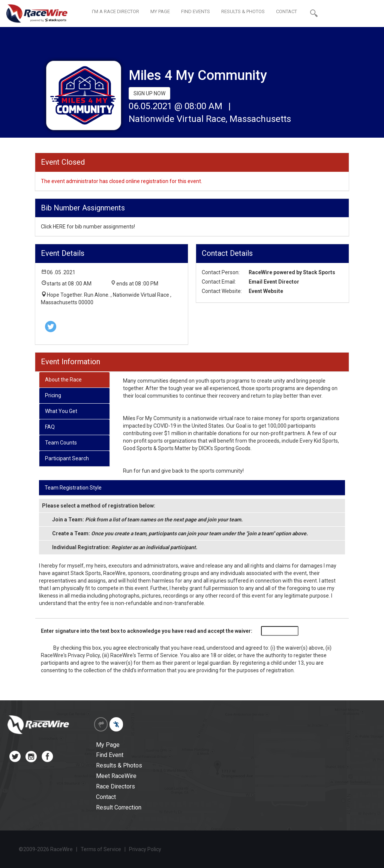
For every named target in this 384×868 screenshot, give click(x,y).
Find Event (110, 755)
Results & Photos (119, 765)
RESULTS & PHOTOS (243, 11)
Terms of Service (157, 655)
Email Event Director (274, 282)
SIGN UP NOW (149, 93)
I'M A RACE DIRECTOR (115, 11)
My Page (108, 745)
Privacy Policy (84, 655)
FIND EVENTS (196, 11)
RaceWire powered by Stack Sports (292, 272)
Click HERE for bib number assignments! (88, 227)
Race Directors (115, 786)
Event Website (266, 291)
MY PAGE (160, 11)
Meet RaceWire (116, 776)
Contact (106, 797)
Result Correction (119, 807)
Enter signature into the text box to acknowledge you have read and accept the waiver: (147, 631)
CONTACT (286, 11)
